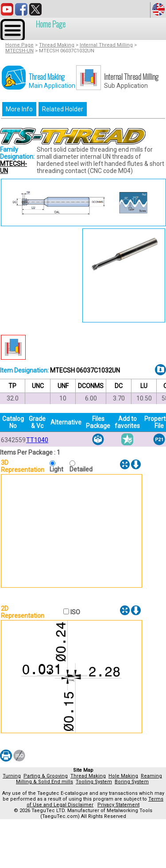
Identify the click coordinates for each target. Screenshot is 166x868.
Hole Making (123, 776)
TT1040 (37, 440)
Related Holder (63, 109)
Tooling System (94, 782)
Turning (12, 776)
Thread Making (57, 45)
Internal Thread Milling (106, 45)
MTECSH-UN (19, 51)
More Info (19, 109)
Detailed (81, 469)
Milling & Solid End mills (44, 782)
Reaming (151, 776)
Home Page (51, 24)
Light (58, 469)
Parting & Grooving (46, 776)
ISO (75, 612)
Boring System (132, 782)
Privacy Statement (118, 805)
